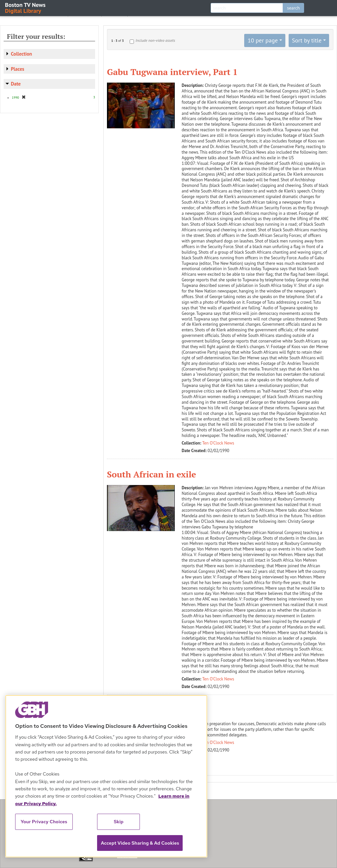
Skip (119, 822)
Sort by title (307, 40)
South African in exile (152, 474)
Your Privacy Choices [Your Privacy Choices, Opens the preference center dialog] (44, 822)
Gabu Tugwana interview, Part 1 (172, 72)
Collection (21, 54)
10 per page (263, 40)
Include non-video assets (155, 40)
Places (18, 69)
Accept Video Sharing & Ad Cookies (140, 843)
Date (16, 84)
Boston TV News (26, 7)
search (293, 8)
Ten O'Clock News (218, 443)
